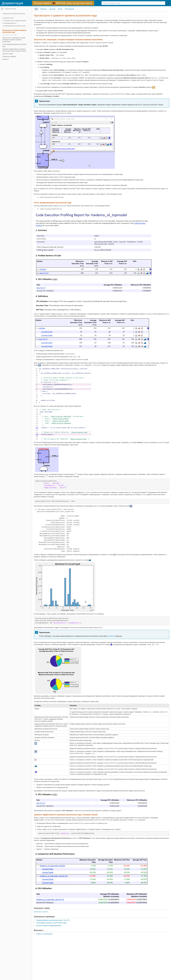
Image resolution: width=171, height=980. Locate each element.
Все (36, 9)
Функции (52, 9)
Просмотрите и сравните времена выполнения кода (14, 31)
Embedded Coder (9, 18)
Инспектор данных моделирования (49, 926)
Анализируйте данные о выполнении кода (51, 923)
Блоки (60, 9)
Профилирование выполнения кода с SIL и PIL (53, 920)
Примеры (44, 9)
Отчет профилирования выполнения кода (14, 45)
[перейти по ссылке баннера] (63, 3)
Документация (12, 3)
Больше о (6, 59)
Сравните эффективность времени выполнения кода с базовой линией (14, 50)
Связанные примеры (9, 56)
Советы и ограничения (44, 934)
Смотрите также (8, 54)
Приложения (69, 9)
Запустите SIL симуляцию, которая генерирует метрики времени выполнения (14, 40)
